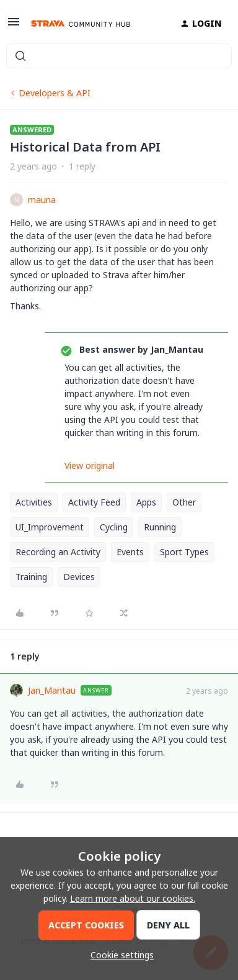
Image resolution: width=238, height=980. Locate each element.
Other (184, 502)
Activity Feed (94, 502)
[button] (14, 26)
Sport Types (184, 552)
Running (160, 527)
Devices (79, 577)
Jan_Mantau (52, 690)
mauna (42, 200)
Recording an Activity (58, 552)
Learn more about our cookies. (133, 898)
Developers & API (55, 93)
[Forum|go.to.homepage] (81, 24)
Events (130, 552)
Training (31, 577)
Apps (146, 502)
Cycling (114, 527)
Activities (34, 502)
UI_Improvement (50, 527)
